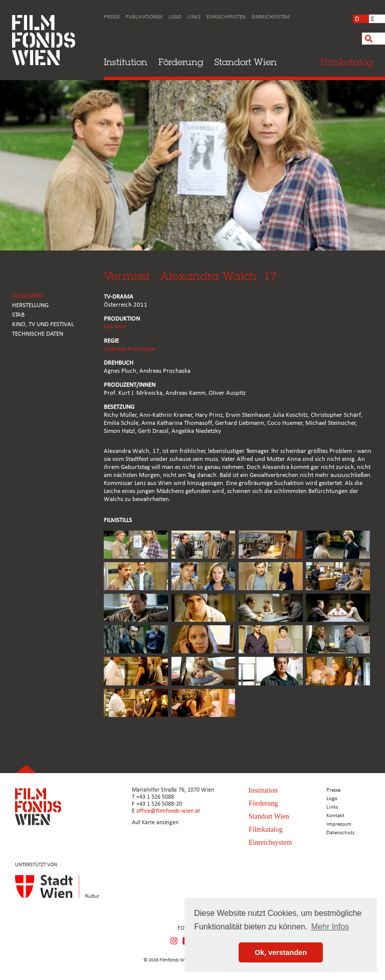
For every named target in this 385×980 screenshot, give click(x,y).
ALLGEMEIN (27, 296)
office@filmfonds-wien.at (168, 811)
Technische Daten (38, 334)
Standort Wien (246, 62)
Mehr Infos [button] (330, 927)
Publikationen (144, 17)
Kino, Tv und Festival (43, 324)
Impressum (339, 824)
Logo (175, 17)
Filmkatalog (266, 829)
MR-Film (115, 327)
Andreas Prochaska (129, 349)
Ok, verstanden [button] (281, 952)
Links (194, 17)
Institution (126, 62)
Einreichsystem (271, 17)
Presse (112, 17)
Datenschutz (340, 833)
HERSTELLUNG (30, 305)
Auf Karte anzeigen (155, 823)
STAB (18, 315)
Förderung (181, 62)
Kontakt (335, 816)
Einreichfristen (226, 17)
